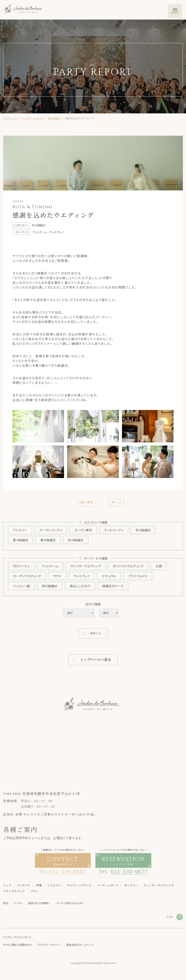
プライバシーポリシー (49, 945)
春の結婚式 (48, 540)
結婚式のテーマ (113, 586)
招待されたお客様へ (39, 903)
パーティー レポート (32, 118)
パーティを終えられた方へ (70, 903)
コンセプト (24, 885)
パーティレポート (108, 885)
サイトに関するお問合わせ (17, 945)
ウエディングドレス (79, 885)
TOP (170, 917)
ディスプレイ (82, 576)
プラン (35, 891)
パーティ (18, 903)
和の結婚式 (50, 586)
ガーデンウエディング (27, 576)
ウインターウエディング (86, 566)
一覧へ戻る (85, 502)
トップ (7, 885)
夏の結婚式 (21, 540)
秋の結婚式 (54, 118)
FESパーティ (21, 566)
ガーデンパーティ (51, 530)
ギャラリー (131, 885)
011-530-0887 (68, 871)
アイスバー (20, 530)
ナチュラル (109, 576)
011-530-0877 (129, 871)
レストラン (54, 885)
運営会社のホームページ (80, 945)
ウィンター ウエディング (159, 885)
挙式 (6, 903)
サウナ (57, 576)
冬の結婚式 (143, 530)
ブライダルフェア (14, 891)
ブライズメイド (138, 576)
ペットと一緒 (21, 586)
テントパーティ (114, 530)
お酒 (159, 566)
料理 (39, 885)
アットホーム (50, 566)
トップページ (10, 118)
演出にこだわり (80, 586)
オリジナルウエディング (128, 566)
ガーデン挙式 (83, 530)
